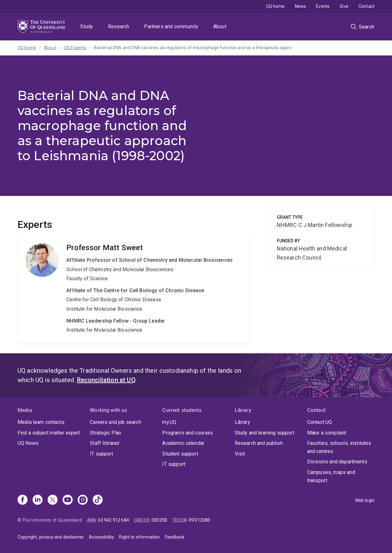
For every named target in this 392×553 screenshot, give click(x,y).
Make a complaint (327, 433)
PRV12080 (199, 520)
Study (87, 26)
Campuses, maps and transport (331, 476)
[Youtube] (68, 500)
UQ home (276, 6)
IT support (101, 454)
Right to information (139, 537)
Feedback (175, 537)
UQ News (28, 443)
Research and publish (259, 443)
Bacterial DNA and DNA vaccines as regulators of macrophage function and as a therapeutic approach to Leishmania (196, 48)
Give (344, 6)
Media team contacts (41, 422)
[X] (53, 500)
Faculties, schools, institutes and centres (339, 447)
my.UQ (169, 422)
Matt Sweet (133, 289)
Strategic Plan (106, 433)
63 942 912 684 (113, 520)
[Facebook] (23, 500)
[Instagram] (83, 500)
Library (242, 422)
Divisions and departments (337, 462)
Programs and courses (188, 433)
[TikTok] (98, 500)
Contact (366, 6)
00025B (159, 520)
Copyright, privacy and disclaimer (51, 537)
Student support (180, 454)
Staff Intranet (105, 443)
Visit (240, 454)
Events (323, 6)
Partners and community (171, 26)
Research (119, 26)
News (301, 6)
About (220, 26)
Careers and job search (116, 422)
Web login (365, 500)
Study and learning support (265, 433)
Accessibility (101, 537)
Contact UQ (320, 422)
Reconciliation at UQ (106, 380)
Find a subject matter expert (49, 433)
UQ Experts (75, 48)
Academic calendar (183, 443)
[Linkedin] (38, 500)
